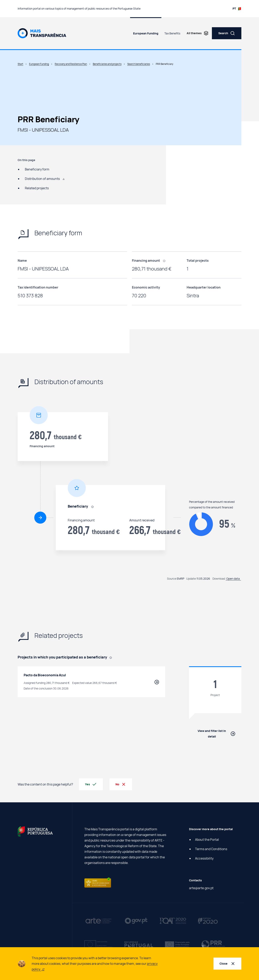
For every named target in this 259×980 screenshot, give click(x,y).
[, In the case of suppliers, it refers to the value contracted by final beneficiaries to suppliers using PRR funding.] (166, 261)
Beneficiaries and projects (107, 64)
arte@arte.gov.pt (201, 888)
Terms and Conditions (211, 849)
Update (191, 579)
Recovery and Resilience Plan (71, 64)
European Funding (146, 33)
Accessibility (204, 858)
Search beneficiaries (139, 64)
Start (20, 64)
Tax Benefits (172, 33)
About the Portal (207, 840)
